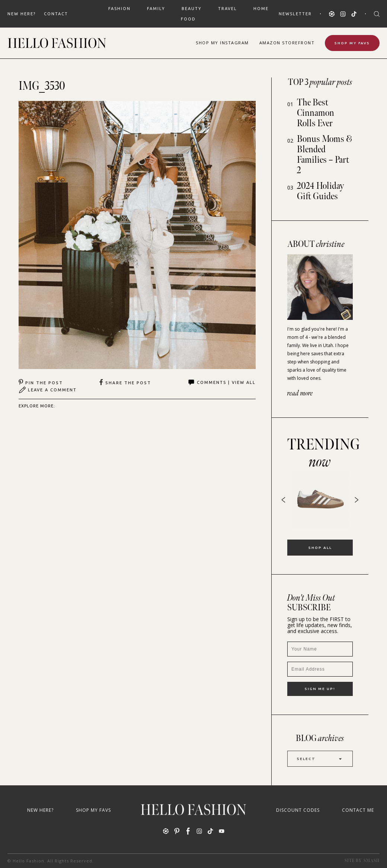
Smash (372, 861)
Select (320, 759)
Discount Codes (298, 810)
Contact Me (358, 810)
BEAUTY (192, 9)
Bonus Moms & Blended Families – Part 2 (324, 155)
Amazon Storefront (287, 43)
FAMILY (156, 9)
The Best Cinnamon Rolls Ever (316, 113)
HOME (261, 9)
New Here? (22, 14)
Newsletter (295, 14)
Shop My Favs (352, 43)
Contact (56, 14)
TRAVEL (228, 9)
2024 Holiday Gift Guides (321, 191)
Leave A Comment (48, 390)
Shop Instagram (222, 43)
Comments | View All (222, 382)
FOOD (188, 19)
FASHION (119, 9)
